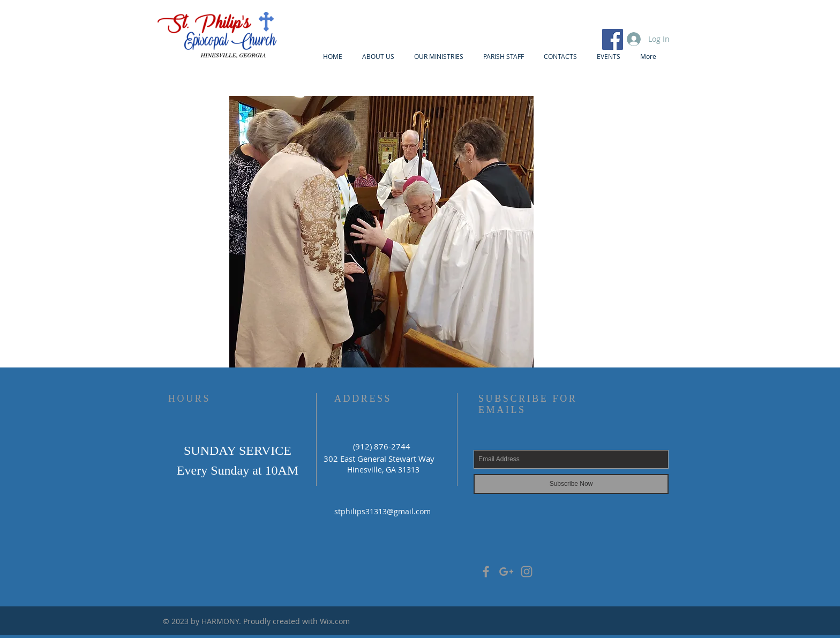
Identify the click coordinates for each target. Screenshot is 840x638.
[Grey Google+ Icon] (506, 572)
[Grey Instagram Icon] (527, 572)
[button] (381, 233)
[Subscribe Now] (571, 484)
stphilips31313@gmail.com (382, 511)
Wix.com (335, 621)
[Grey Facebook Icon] (486, 572)
